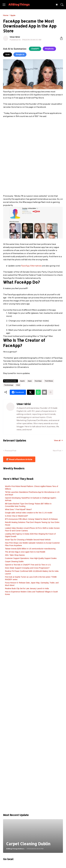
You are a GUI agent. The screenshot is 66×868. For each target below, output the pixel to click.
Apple (13, 15)
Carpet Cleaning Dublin (14, 561)
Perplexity (49, 49)
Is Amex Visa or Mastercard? (16, 516)
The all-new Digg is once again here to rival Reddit (25, 552)
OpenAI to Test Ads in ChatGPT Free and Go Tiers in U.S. (28, 565)
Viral (18, 385)
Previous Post (11, 451)
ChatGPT (35, 49)
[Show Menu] (4, 5)
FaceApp (38, 381)
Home (6, 15)
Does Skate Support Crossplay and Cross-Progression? (27, 568)
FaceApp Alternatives (31, 266)
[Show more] (51, 392)
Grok (8, 54)
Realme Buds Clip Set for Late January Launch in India (27, 588)
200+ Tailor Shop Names (15, 555)
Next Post (57, 451)
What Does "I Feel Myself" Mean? (18, 509)
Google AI (20, 54)
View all (57, 440)
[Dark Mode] (57, 5)
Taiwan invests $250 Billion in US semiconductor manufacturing (30, 549)
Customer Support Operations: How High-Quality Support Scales (31, 558)
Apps (30, 381)
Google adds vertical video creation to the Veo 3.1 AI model (29, 513)
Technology (9, 385)
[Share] (60, 38)
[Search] (62, 5)
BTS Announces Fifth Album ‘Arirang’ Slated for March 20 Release (31, 519)
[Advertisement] (33, 706)
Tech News (49, 381)
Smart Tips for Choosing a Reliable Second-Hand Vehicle (28, 540)
